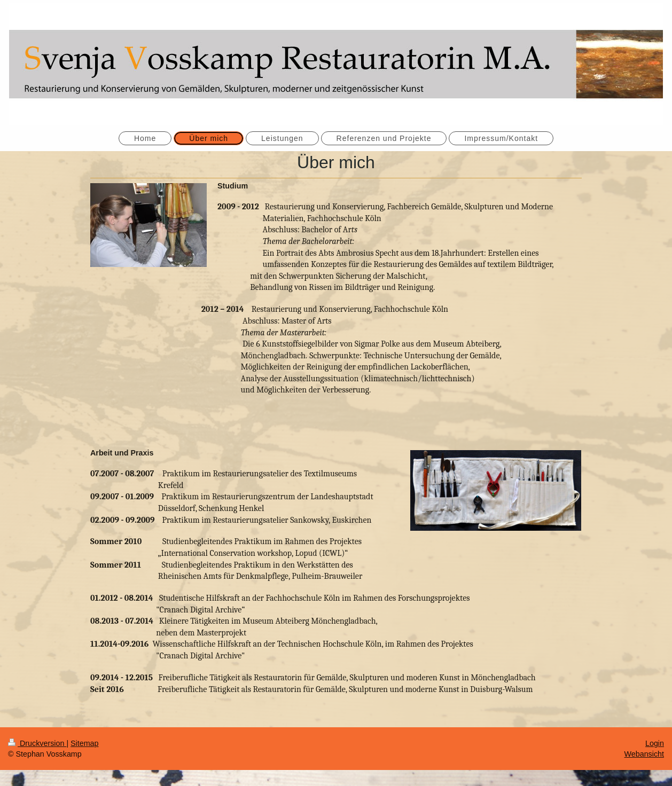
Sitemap (84, 743)
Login (655, 743)
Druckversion (37, 743)
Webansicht (644, 754)
